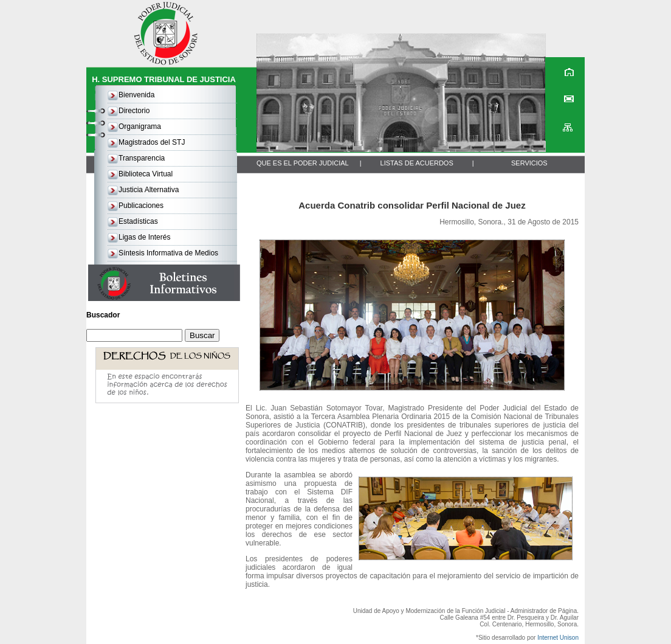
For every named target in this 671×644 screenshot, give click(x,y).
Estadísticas (138, 221)
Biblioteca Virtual (146, 174)
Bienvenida (136, 95)
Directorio (134, 111)
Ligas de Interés (144, 237)
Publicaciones (141, 206)
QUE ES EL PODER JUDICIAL (303, 163)
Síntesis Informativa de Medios (168, 253)
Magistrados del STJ (152, 142)
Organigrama (140, 126)
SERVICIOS (529, 163)
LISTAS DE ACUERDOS (417, 163)
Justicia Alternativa (149, 190)
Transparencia (142, 158)
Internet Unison (558, 638)
